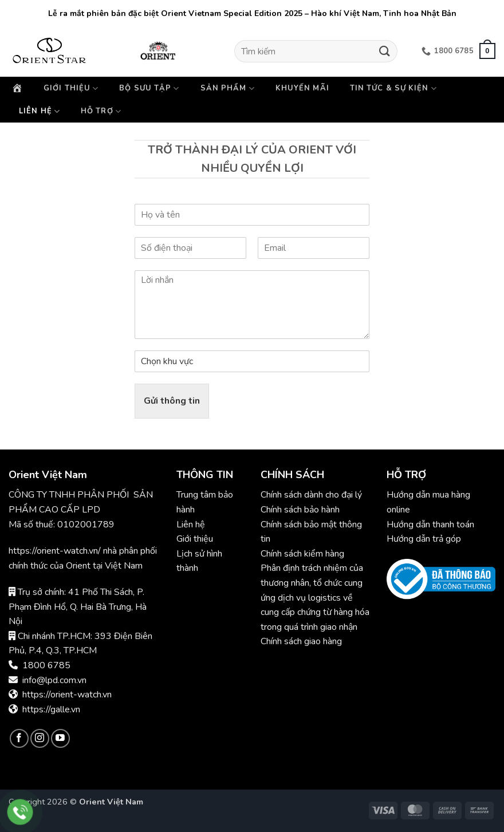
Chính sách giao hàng (301, 641)
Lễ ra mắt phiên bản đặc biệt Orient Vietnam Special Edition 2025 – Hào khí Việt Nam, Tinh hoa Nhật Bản (252, 13)
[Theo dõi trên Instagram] (40, 738)
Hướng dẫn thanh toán (430, 525)
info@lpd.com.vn (54, 680)
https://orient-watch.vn (67, 695)
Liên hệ (40, 111)
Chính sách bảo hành (301, 510)
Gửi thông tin (172, 401)
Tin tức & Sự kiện (393, 88)
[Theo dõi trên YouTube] (60, 738)
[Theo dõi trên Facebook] (19, 738)
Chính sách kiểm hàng (302, 554)
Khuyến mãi (302, 88)
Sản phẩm (228, 88)
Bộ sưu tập (149, 88)
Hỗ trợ (101, 111)
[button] (487, 51)
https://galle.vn (51, 709)
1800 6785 (46, 665)
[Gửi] (384, 51)
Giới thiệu (71, 88)
